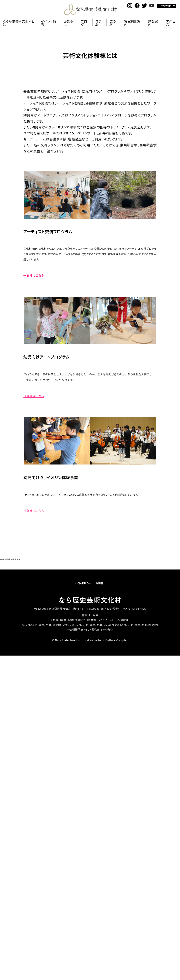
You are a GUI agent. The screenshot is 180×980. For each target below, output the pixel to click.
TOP (2, 559)
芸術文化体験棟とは (15, 559)
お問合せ (101, 583)
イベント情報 (49, 23)
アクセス (171, 23)
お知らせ (68, 23)
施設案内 (153, 23)
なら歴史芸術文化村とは (19, 23)
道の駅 (113, 23)
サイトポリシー (83, 583)
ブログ (84, 23)
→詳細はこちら (34, 275)
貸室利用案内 (132, 23)
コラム (98, 23)
